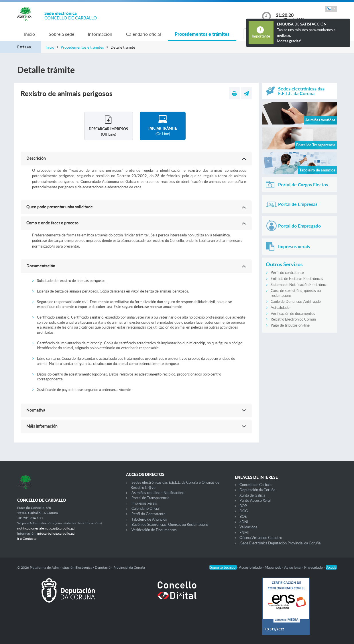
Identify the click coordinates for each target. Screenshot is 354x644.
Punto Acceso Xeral (255, 500)
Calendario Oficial (145, 508)
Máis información (42, 426)
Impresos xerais (144, 503)
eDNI (244, 522)
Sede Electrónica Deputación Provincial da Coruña (280, 543)
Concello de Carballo (256, 485)
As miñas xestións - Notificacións (158, 493)
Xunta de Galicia (252, 495)
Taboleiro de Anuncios (149, 519)
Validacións (248, 527)
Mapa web (273, 567)
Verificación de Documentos (154, 530)
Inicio (29, 34)
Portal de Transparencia (150, 498)
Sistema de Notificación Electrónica (299, 285)
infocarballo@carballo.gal (56, 533)
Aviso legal (293, 567)
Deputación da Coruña (257, 490)
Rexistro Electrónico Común (293, 319)
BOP (243, 506)
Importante (261, 36)
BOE (243, 516)
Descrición (36, 158)
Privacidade (314, 567)
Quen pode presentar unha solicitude (60, 207)
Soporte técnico (223, 567)
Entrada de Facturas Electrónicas (297, 278)
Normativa (36, 410)
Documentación (41, 266)
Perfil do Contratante (149, 514)
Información (100, 34)
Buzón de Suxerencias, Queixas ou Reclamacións (170, 524)
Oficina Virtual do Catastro (261, 538)
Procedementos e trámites (202, 34)
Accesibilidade (251, 567)
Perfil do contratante (287, 272)
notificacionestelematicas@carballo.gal (46, 528)
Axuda (331, 567)
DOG (244, 511)
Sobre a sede (61, 34)
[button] (331, 9)
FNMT (245, 532)
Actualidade (280, 307)
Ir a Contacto (27, 539)
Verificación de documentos (293, 313)
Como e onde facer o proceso (52, 223)
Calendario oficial (143, 34)
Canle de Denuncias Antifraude (296, 301)
